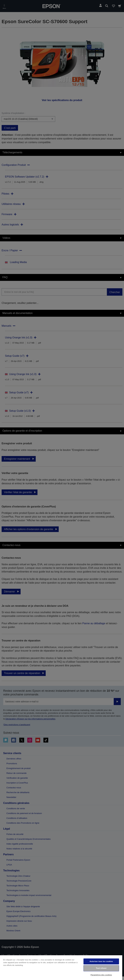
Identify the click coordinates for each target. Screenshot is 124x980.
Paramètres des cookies (101, 975)
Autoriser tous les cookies (101, 961)
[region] (61, 967)
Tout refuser (101, 968)
